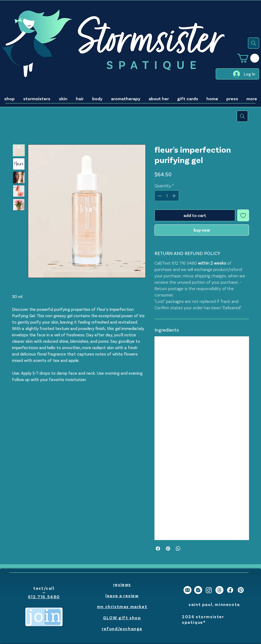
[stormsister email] (187, 590)
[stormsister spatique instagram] (209, 590)
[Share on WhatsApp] (178, 549)
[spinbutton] (167, 196)
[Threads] (219, 590)
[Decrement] (159, 196)
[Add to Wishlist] (243, 215)
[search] (254, 43)
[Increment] (174, 196)
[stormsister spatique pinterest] (241, 590)
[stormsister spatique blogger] (198, 590)
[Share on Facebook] (158, 549)
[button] (248, 58)
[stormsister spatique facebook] (230, 590)
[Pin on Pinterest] (168, 549)
